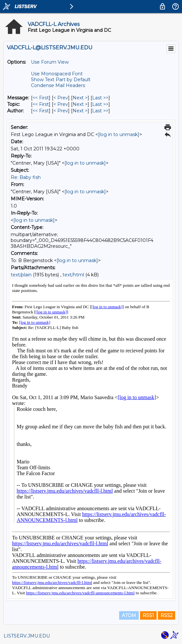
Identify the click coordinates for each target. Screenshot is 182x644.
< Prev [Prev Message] (61, 98)
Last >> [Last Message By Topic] (100, 104)
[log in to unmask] (119, 134)
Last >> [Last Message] (100, 98)
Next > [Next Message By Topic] (80, 104)
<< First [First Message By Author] (41, 111)
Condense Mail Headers (58, 85)
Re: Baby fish (26, 177)
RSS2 (167, 615)
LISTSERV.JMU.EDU (27, 636)
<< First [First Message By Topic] (41, 104)
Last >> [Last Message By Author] (100, 111)
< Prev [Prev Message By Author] (61, 111)
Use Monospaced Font (57, 74)
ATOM (129, 615)
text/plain (21, 275)
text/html (73, 275)
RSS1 (148, 615)
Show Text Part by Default (61, 80)
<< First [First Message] (41, 98)
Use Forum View (50, 62)
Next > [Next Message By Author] (80, 111)
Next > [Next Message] (80, 98)
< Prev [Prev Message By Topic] (61, 104)
